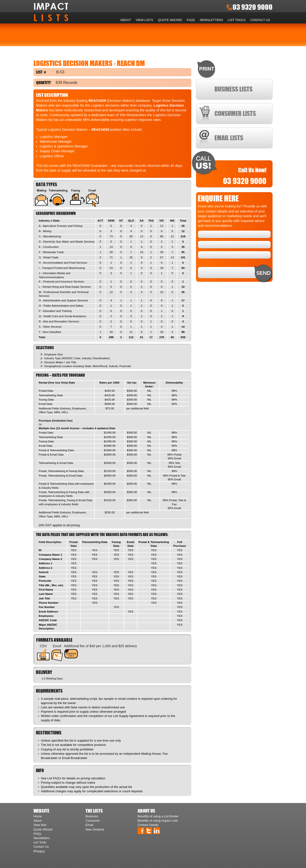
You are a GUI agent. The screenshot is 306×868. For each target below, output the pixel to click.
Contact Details (148, 825)
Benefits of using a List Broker (158, 816)
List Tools (237, 20)
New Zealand (95, 829)
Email (89, 825)
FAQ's (57, 778)
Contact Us (260, 20)
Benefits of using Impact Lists (158, 821)
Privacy (39, 851)
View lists (145, 20)
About (126, 20)
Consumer (93, 821)
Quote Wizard (170, 20)
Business (92, 816)
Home (115, 20)
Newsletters (211, 20)
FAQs (191, 20)
